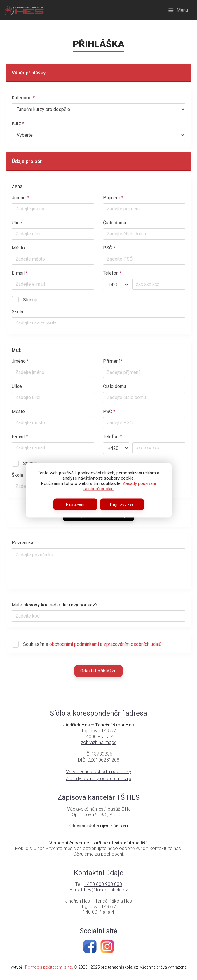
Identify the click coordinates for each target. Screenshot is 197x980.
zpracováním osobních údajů (133, 644)
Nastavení (75, 504)
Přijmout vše (122, 504)
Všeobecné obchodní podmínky (99, 772)
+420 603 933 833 (103, 884)
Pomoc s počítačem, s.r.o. (49, 967)
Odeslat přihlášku (98, 671)
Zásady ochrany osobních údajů (98, 779)
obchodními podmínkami (74, 644)
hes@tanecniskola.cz (106, 890)
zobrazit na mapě (99, 742)
